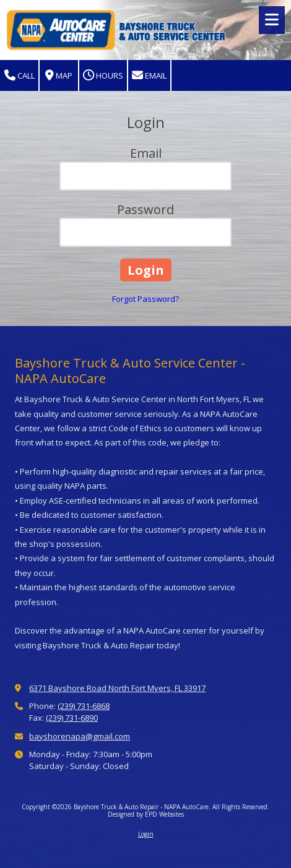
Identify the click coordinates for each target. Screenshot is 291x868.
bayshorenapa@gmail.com (80, 736)
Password (145, 209)
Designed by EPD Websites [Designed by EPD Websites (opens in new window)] (146, 814)
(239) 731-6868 (84, 706)
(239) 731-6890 (72, 718)
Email (149, 76)
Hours (103, 76)
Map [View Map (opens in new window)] (59, 76)
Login (146, 834)
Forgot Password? (145, 299)
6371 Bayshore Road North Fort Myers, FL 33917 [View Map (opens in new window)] (117, 688)
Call (20, 76)
